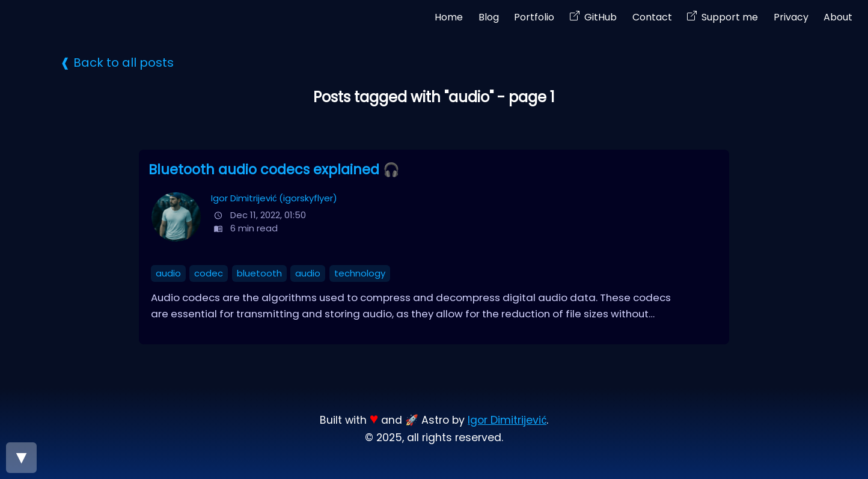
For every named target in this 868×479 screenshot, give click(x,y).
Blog (489, 17)
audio (168, 273)
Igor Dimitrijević (507, 420)
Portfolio (534, 17)
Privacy (791, 17)
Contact (652, 17)
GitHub (601, 17)
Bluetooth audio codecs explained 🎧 (274, 169)
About (838, 17)
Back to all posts (124, 63)
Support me (730, 17)
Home (449, 17)
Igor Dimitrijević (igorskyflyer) (274, 198)
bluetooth (259, 273)
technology (360, 273)
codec (209, 273)
